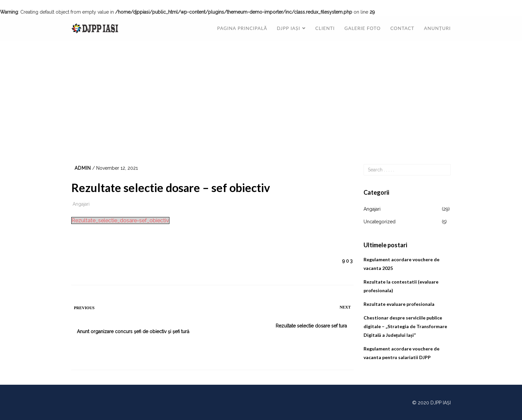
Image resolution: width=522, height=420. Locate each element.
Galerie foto (363, 28)
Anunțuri (437, 28)
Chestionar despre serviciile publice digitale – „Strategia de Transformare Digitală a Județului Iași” (405, 326)
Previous (84, 308)
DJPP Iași (289, 28)
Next (345, 307)
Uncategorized (380, 222)
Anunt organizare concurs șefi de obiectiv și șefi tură (133, 331)
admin (83, 168)
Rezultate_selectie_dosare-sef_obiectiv (120, 220)
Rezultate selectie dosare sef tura (311, 326)
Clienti (325, 28)
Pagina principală (242, 28)
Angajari (81, 204)
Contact (402, 28)
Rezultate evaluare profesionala (399, 304)
